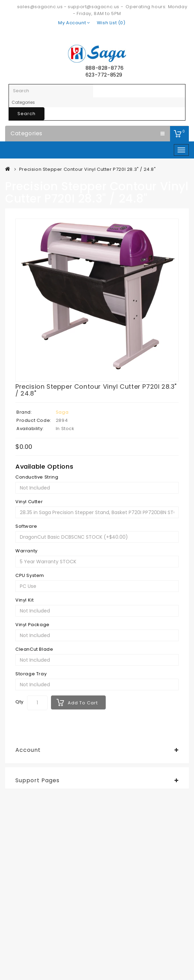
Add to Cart (83, 703)
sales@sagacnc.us (40, 7)
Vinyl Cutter (29, 502)
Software (26, 526)
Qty (20, 702)
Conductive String (37, 477)
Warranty (27, 551)
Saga (62, 412)
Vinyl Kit (24, 600)
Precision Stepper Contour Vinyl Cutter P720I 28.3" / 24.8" (88, 169)
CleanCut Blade (34, 649)
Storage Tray (31, 674)
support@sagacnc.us (94, 7)
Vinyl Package (33, 625)
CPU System (30, 576)
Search (27, 114)
